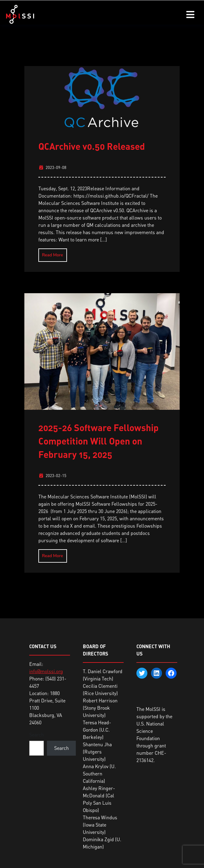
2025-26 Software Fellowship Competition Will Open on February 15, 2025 (98, 441)
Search (37, 735)
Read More (53, 255)
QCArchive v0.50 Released (92, 146)
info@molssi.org (46, 671)
